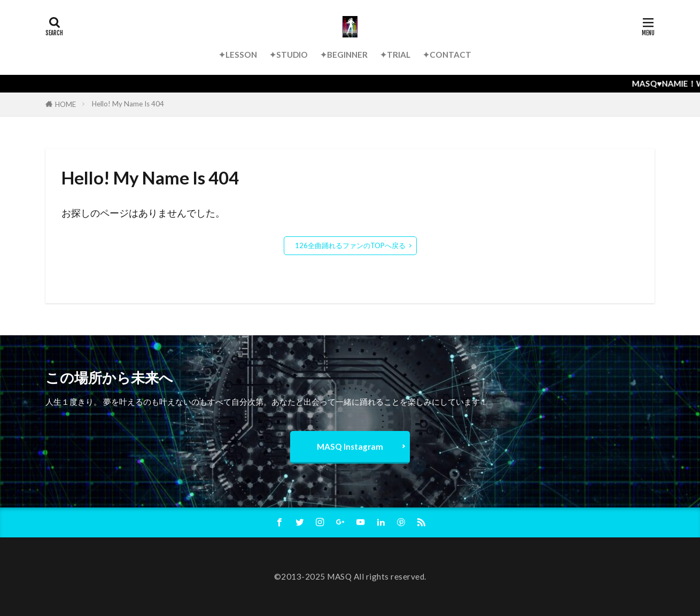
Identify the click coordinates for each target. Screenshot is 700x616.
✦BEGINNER (344, 55)
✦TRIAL (395, 55)
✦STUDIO (289, 55)
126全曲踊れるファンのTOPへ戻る (350, 245)
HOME (65, 104)
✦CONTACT (447, 55)
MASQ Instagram (350, 446)
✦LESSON (238, 55)
